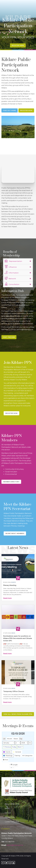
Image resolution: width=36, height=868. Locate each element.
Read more (7, 598)
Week (16, 739)
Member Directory (11, 482)
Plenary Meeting (10, 585)
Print (5, 760)
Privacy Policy (10, 817)
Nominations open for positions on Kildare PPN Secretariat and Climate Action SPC (18, 638)
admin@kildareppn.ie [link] (15, 845)
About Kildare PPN (12, 804)
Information (12, 273)
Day (21, 739)
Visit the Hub (9, 337)
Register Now (26, 110)
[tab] (18, 261)
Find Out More (10, 110)
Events (13, 582)
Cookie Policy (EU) (12, 822)
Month (10, 739)
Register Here (18, 45)
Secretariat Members (15, 533)
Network (10, 278)
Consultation (12, 284)
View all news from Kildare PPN (18, 714)
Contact (8, 813)
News (13, 633)
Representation (13, 261)
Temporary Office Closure (14, 691)
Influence (11, 267)
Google (14, 765)
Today (14, 747)
